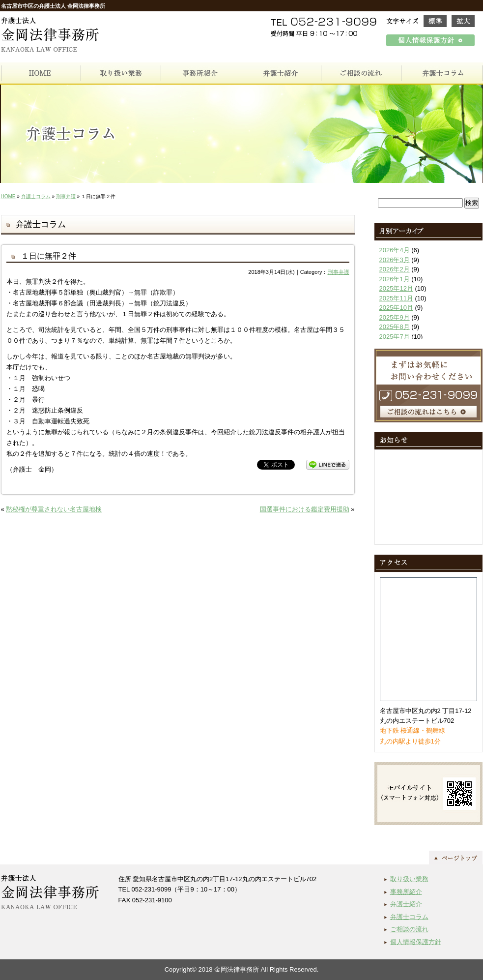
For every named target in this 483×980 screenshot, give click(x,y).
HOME (8, 196)
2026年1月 (395, 279)
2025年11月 (396, 298)
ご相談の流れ (409, 929)
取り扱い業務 (409, 879)
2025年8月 (395, 327)
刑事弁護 (66, 196)
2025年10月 (396, 308)
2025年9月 (395, 317)
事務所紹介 (406, 892)
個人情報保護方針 (416, 942)
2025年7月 (395, 337)
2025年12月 (396, 288)
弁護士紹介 (406, 904)
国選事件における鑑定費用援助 (305, 509)
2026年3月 (395, 260)
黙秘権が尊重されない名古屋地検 (54, 509)
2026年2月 (395, 269)
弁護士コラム (36, 196)
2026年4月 (395, 250)
